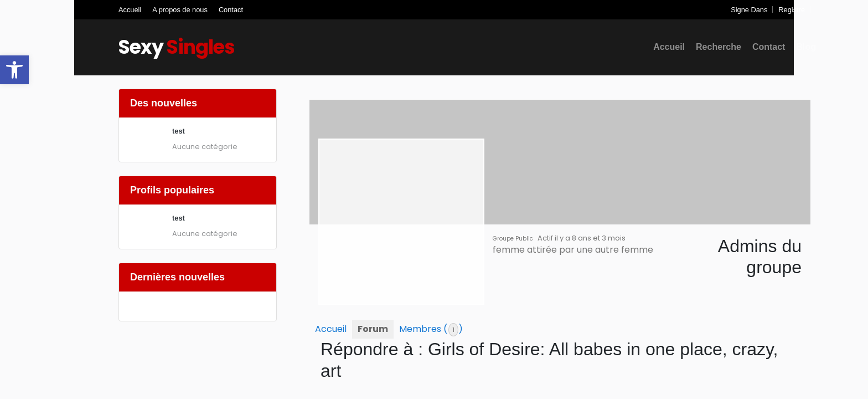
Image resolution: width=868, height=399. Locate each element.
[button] (14, 70)
